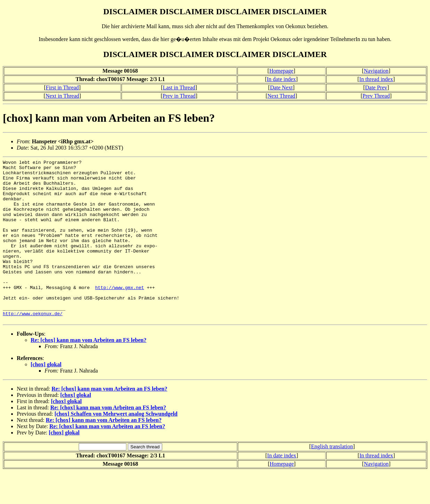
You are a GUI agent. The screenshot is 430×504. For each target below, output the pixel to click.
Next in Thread (62, 96)
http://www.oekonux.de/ (33, 345)
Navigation (376, 71)
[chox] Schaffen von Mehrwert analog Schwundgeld (116, 446)
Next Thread (281, 96)
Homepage (281, 71)
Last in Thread (179, 87)
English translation (332, 479)
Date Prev (376, 87)
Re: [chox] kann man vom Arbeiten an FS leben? (88, 372)
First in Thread (62, 87)
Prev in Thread (179, 96)
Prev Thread (376, 96)
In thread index (376, 79)
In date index (281, 79)
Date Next (281, 87)
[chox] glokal (46, 397)
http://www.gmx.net (119, 313)
